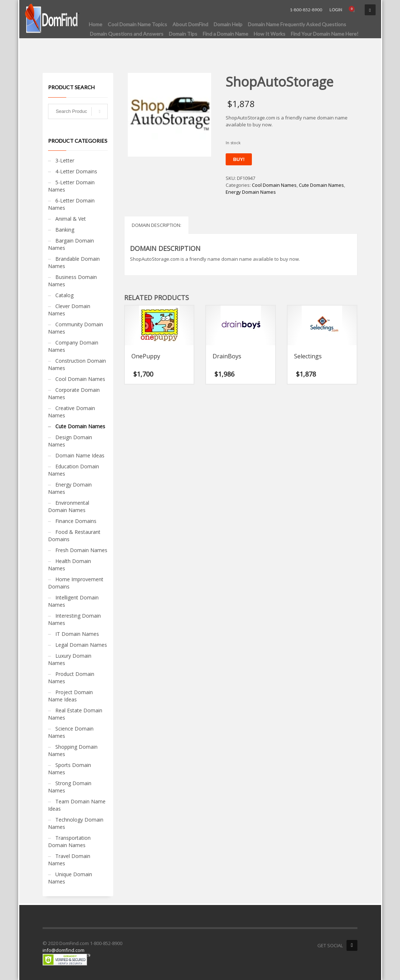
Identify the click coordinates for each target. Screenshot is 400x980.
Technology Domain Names (76, 823)
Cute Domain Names (321, 185)
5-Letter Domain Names (71, 186)
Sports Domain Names (70, 769)
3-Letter (65, 160)
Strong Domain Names (70, 787)
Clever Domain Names (69, 310)
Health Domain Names (70, 565)
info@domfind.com (64, 950)
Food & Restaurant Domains (74, 536)
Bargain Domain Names (71, 244)
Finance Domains (76, 521)
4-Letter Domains (76, 171)
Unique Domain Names (70, 878)
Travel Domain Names (69, 860)
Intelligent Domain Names (73, 601)
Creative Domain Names (72, 412)
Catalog (64, 295)
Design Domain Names (70, 441)
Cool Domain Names (274, 185)
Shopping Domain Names (73, 750)
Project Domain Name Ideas (70, 696)
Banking (65, 230)
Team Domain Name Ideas (77, 805)
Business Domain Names (72, 281)
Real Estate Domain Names (75, 714)
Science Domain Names (71, 732)
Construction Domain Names (77, 364)
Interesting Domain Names (74, 619)
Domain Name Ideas (80, 455)
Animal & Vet (71, 219)
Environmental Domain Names (69, 506)
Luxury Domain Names (70, 659)
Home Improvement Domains (76, 583)
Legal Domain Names (81, 645)
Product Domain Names (71, 678)
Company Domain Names (73, 346)
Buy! (239, 159)
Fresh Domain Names (81, 550)
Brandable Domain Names (74, 262)
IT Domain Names (77, 634)
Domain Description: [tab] (157, 225)
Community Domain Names (76, 328)
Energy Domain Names (251, 192)
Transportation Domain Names (69, 841)
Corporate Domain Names (74, 393)
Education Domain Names (74, 470)
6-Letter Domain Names (71, 204)
